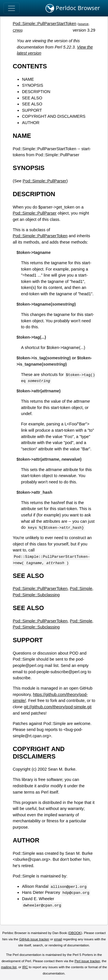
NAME (28, 79)
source (84, 24)
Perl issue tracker (87, 961)
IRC (25, 967)
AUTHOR (31, 123)
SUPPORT (32, 110)
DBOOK (75, 933)
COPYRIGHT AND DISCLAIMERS (54, 116)
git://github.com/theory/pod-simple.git (58, 707)
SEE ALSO (32, 98)
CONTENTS (30, 66)
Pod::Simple (81, 589)
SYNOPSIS (33, 85)
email (58, 939)
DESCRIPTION (36, 92)
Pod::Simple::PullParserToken (40, 236)
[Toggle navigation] (12, 8)
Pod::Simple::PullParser (45, 181)
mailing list (9, 967)
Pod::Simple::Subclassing (36, 595)
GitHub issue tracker (34, 939)
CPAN (17, 30)
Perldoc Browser (73, 8)
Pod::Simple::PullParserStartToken (44, 24)
